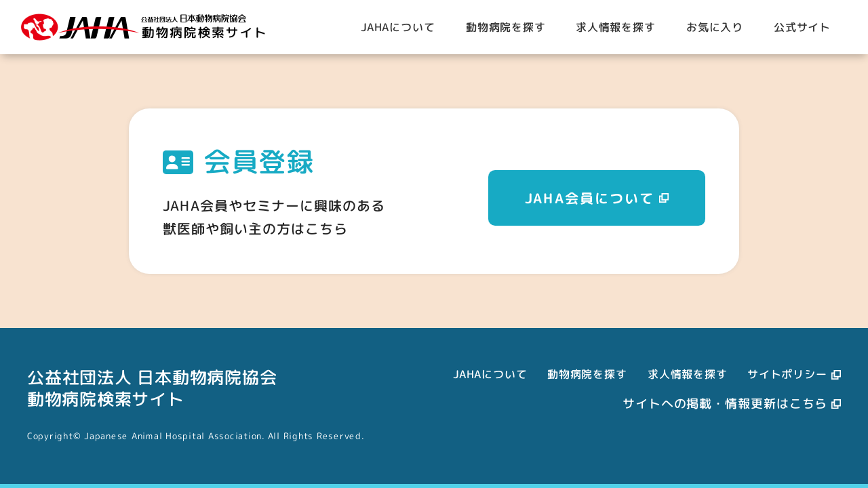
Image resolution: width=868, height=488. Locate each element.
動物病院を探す (587, 374)
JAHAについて (490, 374)
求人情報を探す (688, 374)
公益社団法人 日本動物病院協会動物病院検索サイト (152, 388)
